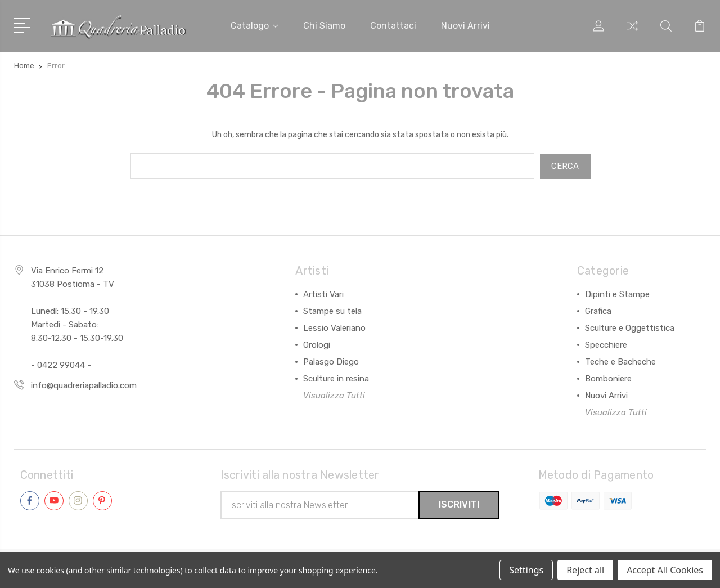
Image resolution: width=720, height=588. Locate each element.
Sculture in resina (336, 378)
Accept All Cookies (665, 570)
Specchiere (606, 344)
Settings (526, 570)
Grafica (598, 310)
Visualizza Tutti (334, 394)
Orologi (317, 344)
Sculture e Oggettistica (630, 327)
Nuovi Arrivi (606, 394)
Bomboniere (608, 378)
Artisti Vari (323, 293)
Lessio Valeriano (334, 327)
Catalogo (255, 26)
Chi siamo (324, 26)
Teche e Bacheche (620, 361)
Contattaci (393, 26)
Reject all (585, 570)
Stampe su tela (332, 310)
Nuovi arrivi (465, 26)
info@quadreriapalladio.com (84, 384)
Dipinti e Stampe (617, 293)
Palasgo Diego (331, 361)
